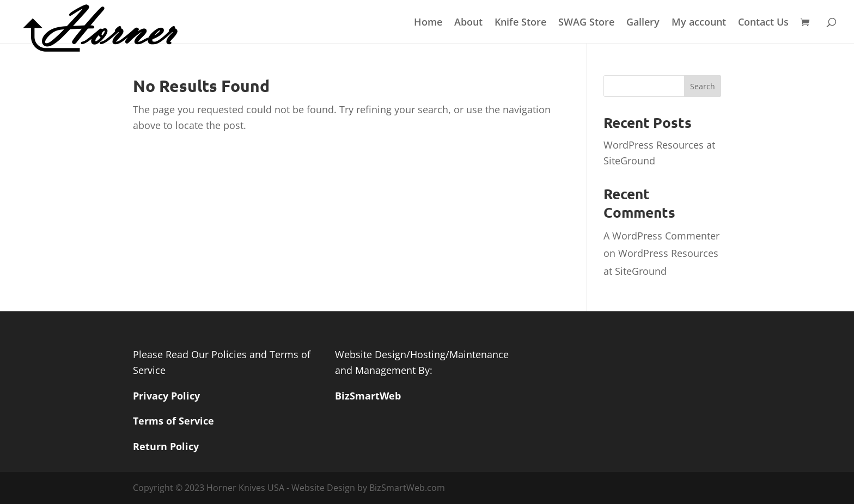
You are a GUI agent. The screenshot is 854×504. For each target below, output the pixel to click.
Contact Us (763, 23)
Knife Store (520, 23)
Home (428, 23)
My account (699, 23)
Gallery (643, 23)
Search (703, 86)
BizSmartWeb (368, 396)
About (468, 23)
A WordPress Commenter (661, 236)
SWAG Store (586, 23)
